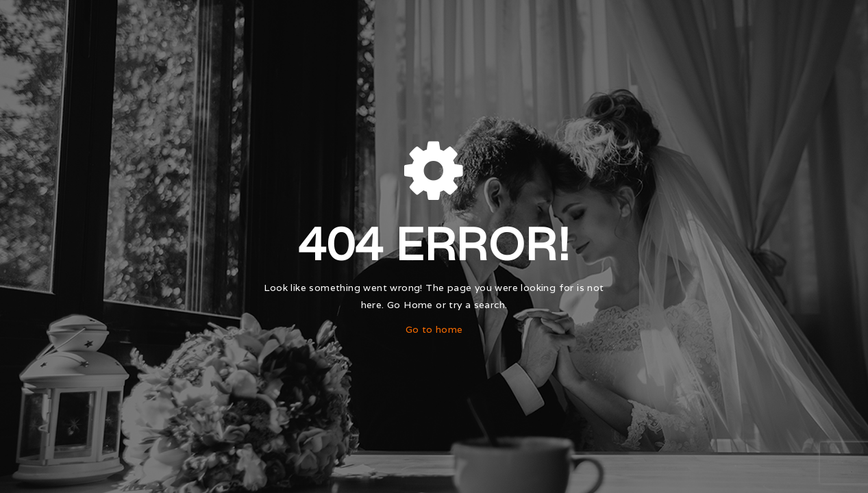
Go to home (434, 329)
